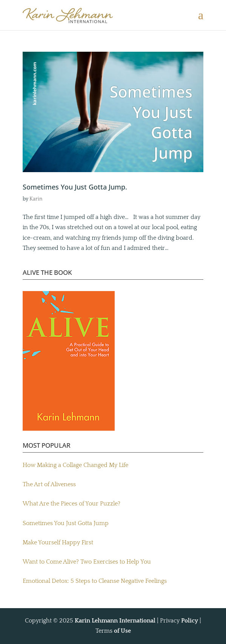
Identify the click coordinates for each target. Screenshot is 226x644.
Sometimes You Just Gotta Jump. (75, 187)
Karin (36, 199)
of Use (122, 631)
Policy (190, 621)
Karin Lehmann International (115, 621)
